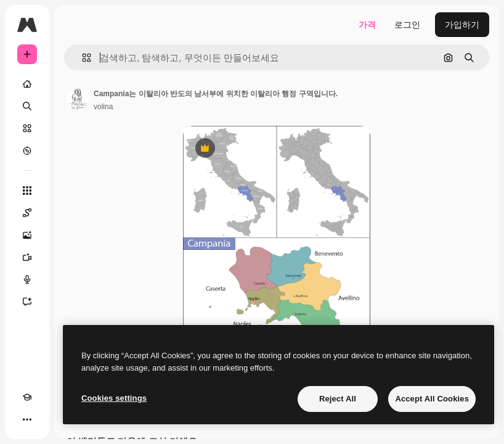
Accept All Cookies (432, 399)
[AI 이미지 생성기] (27, 235)
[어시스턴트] (27, 302)
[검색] (27, 106)
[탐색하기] (27, 150)
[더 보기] (27, 419)
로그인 (407, 25)
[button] (82, 58)
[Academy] (27, 397)
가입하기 (462, 25)
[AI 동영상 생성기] (27, 257)
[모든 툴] (27, 191)
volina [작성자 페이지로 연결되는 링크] (103, 107)
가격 (367, 25)
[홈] (27, 84)
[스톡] (27, 128)
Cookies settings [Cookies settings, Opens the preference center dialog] (114, 398)
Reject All (338, 399)
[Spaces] (27, 213)
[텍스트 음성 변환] (27, 279)
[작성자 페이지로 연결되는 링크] (78, 99)
